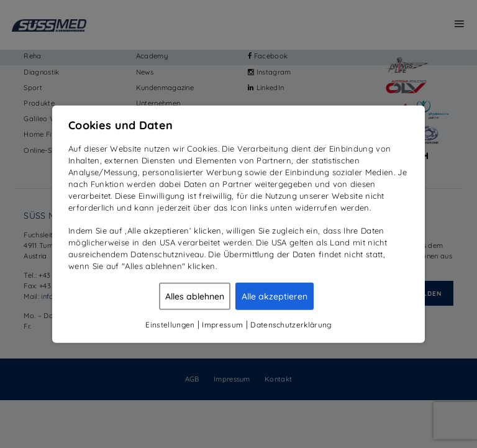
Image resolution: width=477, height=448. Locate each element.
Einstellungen (170, 324)
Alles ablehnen (195, 296)
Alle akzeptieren (275, 296)
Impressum (222, 324)
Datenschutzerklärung (291, 324)
